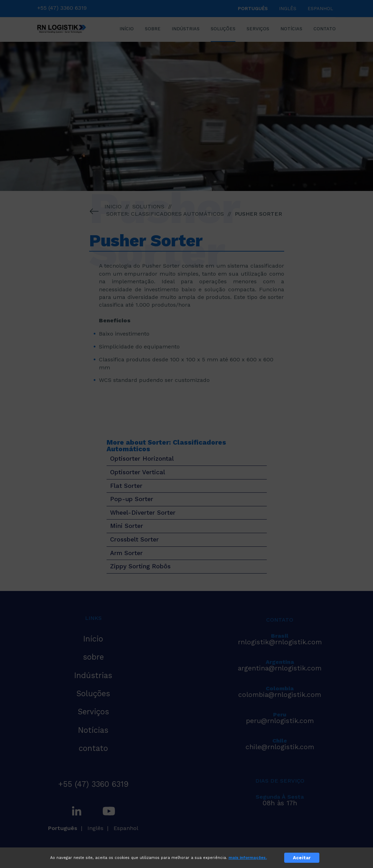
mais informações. (248, 858)
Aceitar (302, 858)
